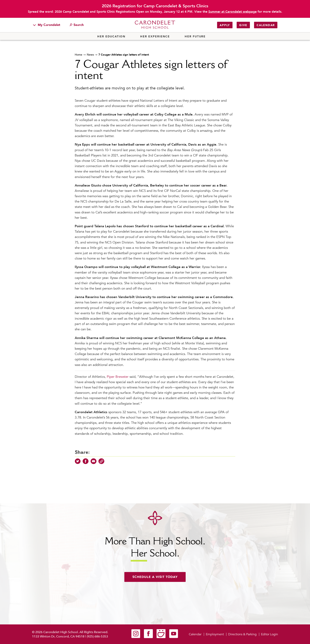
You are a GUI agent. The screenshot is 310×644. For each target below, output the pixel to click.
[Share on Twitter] (78, 463)
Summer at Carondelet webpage (232, 12)
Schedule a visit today (155, 577)
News (90, 55)
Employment (215, 634)
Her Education (111, 37)
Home (78, 55)
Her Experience (155, 37)
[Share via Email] (94, 463)
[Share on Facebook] (86, 463)
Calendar (266, 25)
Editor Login (269, 634)
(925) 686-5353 (97, 636)
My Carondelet (47, 25)
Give (243, 25)
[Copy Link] (101, 463)
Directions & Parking (242, 634)
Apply (225, 25)
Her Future (195, 37)
